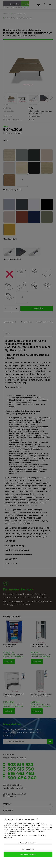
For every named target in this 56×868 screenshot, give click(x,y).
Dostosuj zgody (28, 849)
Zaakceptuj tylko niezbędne (28, 843)
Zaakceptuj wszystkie (28, 855)
